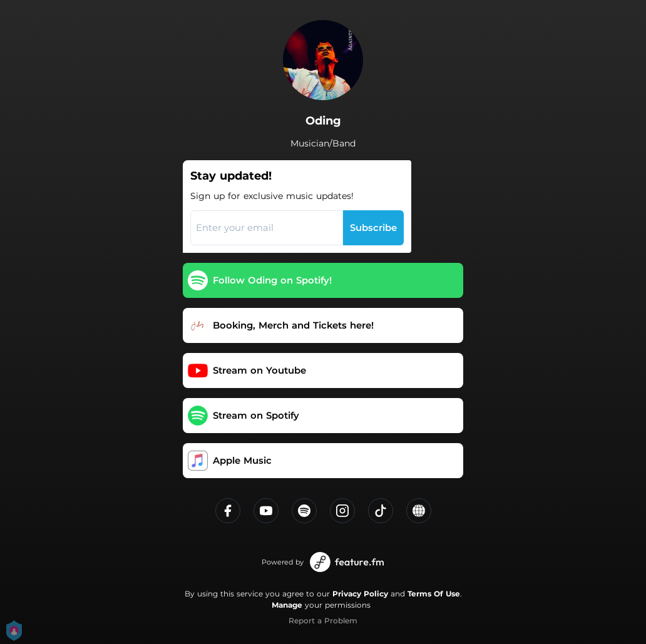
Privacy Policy (360, 594)
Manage (287, 605)
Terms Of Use (434, 594)
